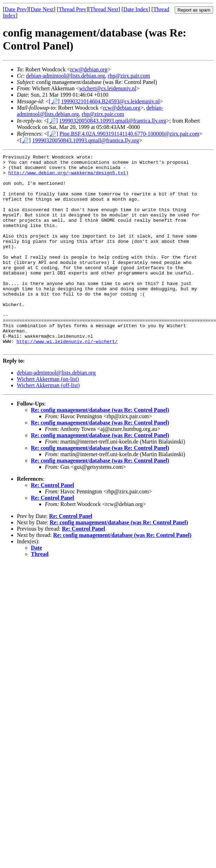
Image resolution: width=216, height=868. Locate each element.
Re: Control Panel (52, 524)
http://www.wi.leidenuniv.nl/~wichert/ (67, 379)
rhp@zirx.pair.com (129, 76)
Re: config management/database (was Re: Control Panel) (100, 449)
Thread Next (104, 9)
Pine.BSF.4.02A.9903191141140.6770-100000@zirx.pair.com (129, 134)
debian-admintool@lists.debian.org (65, 76)
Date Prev (16, 9)
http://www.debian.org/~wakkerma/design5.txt (67, 177)
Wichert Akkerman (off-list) (48, 424)
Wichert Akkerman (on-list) (48, 418)
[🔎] (54, 101)
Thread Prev (72, 9)
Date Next (42, 9)
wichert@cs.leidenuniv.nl (108, 88)
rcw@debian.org (89, 69)
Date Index (136, 9)
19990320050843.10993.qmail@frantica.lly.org (113, 121)
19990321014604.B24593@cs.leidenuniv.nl (110, 101)
